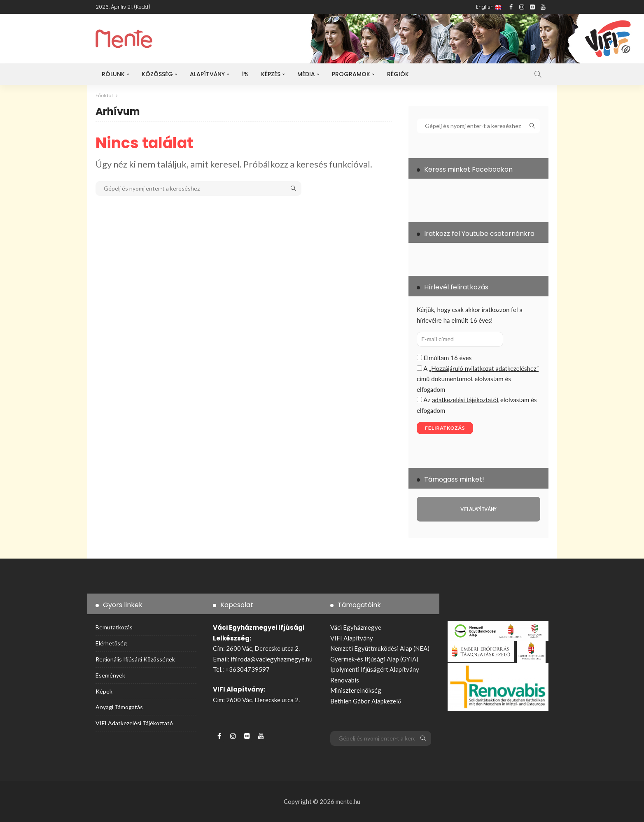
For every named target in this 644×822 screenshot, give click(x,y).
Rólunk (113, 74)
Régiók (398, 74)
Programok (351, 74)
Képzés (271, 74)
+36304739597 (247, 669)
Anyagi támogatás (119, 707)
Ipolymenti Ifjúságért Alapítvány (375, 669)
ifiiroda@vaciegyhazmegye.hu (272, 659)
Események (110, 675)
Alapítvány (207, 74)
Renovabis (345, 680)
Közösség (157, 74)
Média (306, 74)
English (489, 7)
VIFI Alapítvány (352, 638)
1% (245, 74)
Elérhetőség (111, 643)
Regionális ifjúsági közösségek (135, 659)
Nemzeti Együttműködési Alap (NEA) (380, 648)
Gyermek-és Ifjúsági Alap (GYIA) (374, 659)
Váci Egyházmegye (356, 627)
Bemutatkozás (114, 627)
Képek (104, 691)
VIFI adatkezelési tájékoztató (134, 723)
